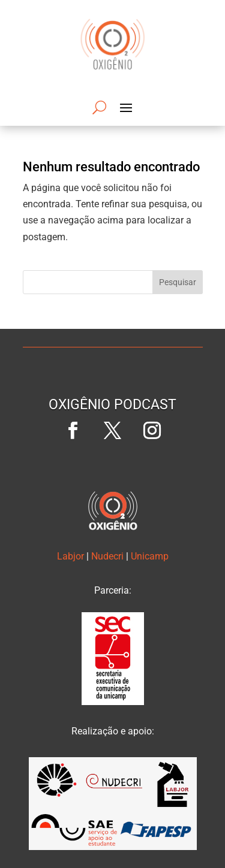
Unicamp (150, 556)
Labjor (70, 556)
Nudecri (107, 556)
